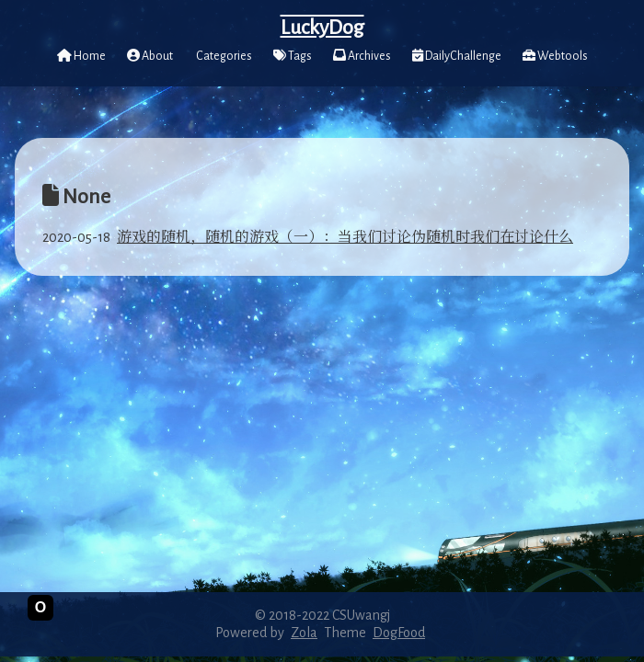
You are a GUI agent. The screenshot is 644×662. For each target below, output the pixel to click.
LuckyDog (322, 28)
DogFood (399, 633)
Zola (304, 633)
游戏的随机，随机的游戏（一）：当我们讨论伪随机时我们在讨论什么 (345, 237)
